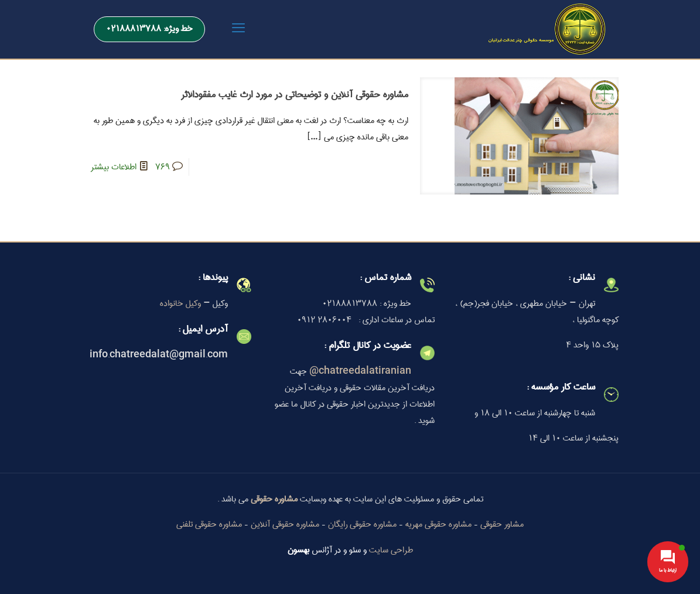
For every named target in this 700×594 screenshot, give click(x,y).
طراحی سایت (391, 550)
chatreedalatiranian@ (360, 371)
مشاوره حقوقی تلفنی (209, 524)
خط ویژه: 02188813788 (149, 29)
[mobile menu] (238, 29)
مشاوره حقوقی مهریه (438, 524)
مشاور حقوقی (502, 524)
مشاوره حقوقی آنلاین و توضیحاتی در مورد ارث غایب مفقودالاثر (295, 95)
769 (163, 167)
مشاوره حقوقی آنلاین (285, 524)
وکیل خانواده (180, 303)
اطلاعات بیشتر (114, 167)
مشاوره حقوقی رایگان (362, 524)
